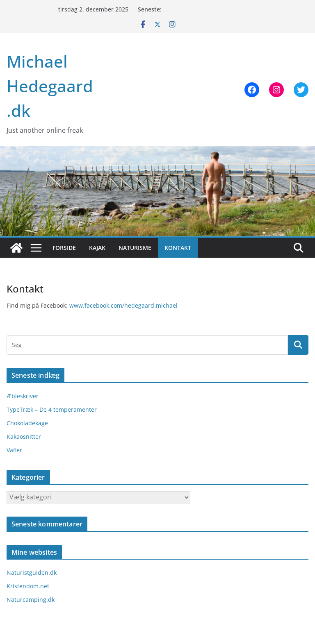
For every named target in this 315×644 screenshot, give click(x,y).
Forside (64, 248)
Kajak (97, 248)
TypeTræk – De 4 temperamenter (52, 409)
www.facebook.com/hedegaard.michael (123, 305)
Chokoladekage (27, 423)
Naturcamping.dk (31, 600)
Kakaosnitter (24, 437)
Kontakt (178, 248)
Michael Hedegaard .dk (50, 86)
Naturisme (135, 248)
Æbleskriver (23, 396)
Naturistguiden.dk (32, 573)
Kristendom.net (28, 586)
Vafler (14, 450)
